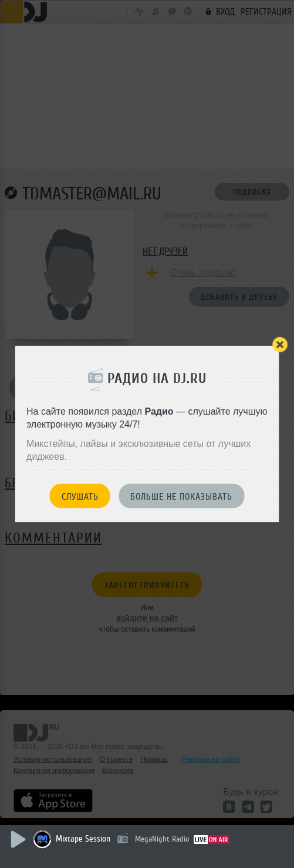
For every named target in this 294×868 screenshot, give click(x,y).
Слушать (80, 496)
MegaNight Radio (162, 839)
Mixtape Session (83, 839)
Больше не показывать (181, 496)
